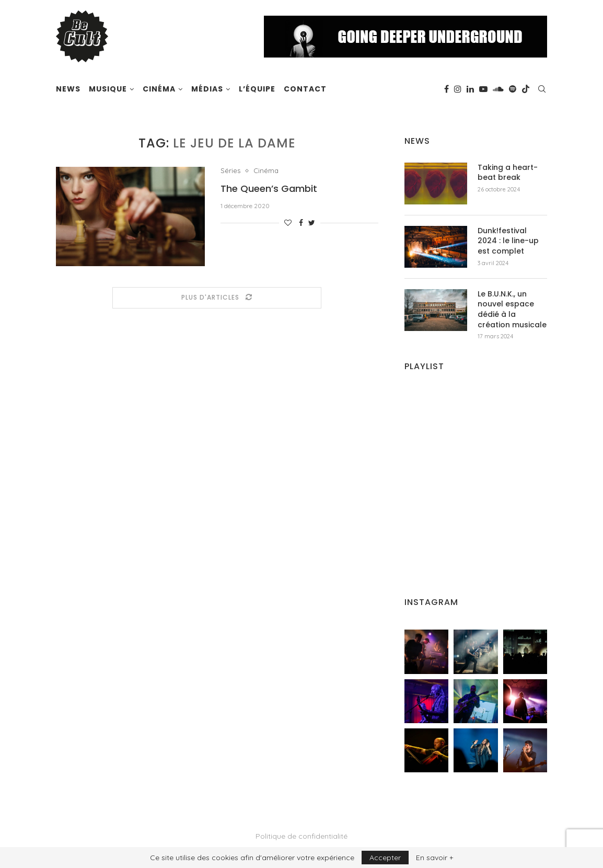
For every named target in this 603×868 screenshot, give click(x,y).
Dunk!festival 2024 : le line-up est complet (508, 241)
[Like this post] (288, 223)
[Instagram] (458, 89)
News (68, 89)
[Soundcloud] (498, 89)
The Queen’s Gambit (269, 189)
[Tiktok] (526, 89)
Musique (108, 89)
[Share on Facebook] (301, 223)
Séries (230, 171)
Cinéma (159, 89)
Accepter (385, 858)
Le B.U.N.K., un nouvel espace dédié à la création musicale (512, 310)
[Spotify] (513, 89)
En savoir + (434, 858)
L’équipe (257, 89)
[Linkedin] (470, 89)
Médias (207, 89)
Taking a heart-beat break (508, 173)
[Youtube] (483, 89)
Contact (305, 89)
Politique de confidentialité (301, 836)
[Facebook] (447, 89)
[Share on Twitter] (312, 223)
